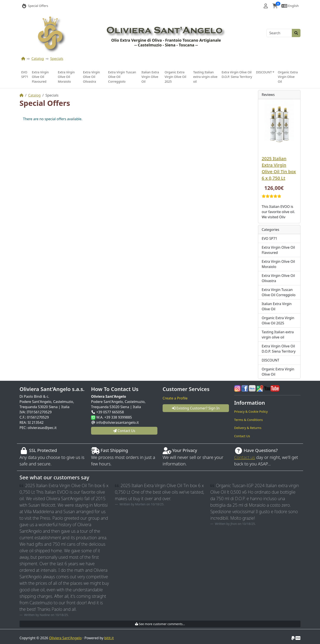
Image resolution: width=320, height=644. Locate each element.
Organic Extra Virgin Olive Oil (288, 77)
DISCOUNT (270, 360)
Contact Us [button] (124, 431)
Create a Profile (175, 398)
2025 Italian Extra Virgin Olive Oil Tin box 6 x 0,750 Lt (279, 168)
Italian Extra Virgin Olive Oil (150, 77)
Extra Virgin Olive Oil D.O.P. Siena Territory (237, 75)
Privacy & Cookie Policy (251, 412)
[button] (266, 6)
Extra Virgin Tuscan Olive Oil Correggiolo (122, 77)
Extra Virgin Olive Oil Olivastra (91, 77)
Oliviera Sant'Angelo (65, 638)
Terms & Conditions (248, 420)
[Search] (279, 33)
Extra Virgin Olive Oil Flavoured (40, 77)
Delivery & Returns (248, 428)
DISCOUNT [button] (264, 72)
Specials (57, 59)
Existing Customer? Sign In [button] (196, 408)
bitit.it (109, 638)
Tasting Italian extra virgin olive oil (205, 77)
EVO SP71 (25, 75)
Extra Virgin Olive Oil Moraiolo (66, 77)
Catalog (38, 59)
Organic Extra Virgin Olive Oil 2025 (175, 77)
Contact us (245, 457)
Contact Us (242, 436)
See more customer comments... (160, 624)
